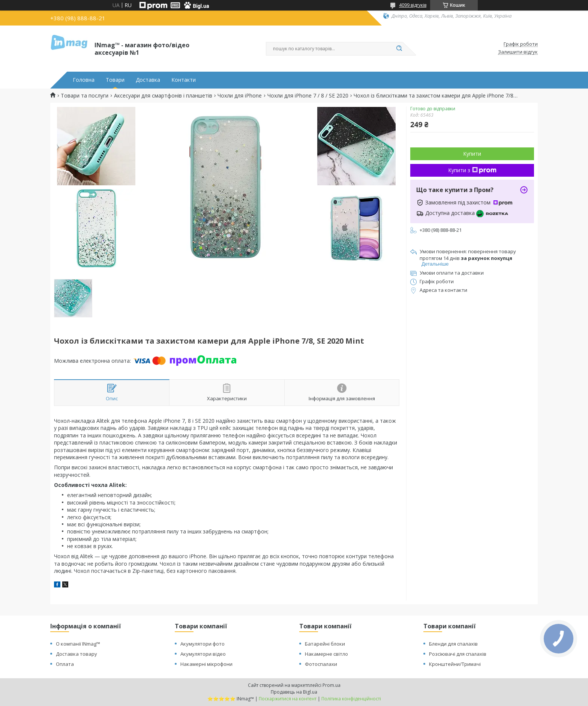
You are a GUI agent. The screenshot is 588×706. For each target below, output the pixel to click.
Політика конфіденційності (351, 699)
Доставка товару (76, 654)
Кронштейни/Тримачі (455, 664)
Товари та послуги (85, 96)
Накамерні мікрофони (206, 664)
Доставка (148, 80)
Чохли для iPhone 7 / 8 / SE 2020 (308, 96)
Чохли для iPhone (240, 96)
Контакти (184, 80)
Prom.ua (331, 685)
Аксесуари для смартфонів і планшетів (163, 96)
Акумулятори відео (203, 654)
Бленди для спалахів (453, 644)
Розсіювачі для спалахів (458, 654)
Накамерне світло (326, 654)
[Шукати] (399, 49)
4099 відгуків (413, 5)
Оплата (65, 664)
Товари (115, 80)
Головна (84, 80)
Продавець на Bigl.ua (294, 692)
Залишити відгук (518, 52)
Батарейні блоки (325, 644)
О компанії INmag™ (78, 644)
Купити (472, 154)
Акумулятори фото (202, 644)
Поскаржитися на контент (288, 699)
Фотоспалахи (321, 664)
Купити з (472, 170)
